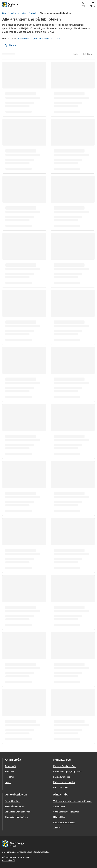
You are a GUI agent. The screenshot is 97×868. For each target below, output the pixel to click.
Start (4, 13)
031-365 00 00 (9, 860)
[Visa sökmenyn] (83, 5)
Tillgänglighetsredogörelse (17, 817)
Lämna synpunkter (62, 777)
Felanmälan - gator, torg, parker (67, 772)
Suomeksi (9, 772)
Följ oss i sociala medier (64, 782)
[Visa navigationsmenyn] (93, 5)
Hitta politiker (59, 817)
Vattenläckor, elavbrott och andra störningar (73, 801)
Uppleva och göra (18, 13)
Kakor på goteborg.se (14, 806)
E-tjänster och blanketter (64, 822)
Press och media (61, 788)
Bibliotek (33, 13)
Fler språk (9, 777)
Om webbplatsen (12, 801)
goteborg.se (8, 852)
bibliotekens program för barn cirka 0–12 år (39, 39)
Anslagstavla (59, 806)
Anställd (57, 828)
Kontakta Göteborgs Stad (65, 766)
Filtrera (10, 45)
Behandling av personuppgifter (19, 812)
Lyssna (8, 782)
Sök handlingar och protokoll (66, 812)
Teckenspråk (10, 766)
